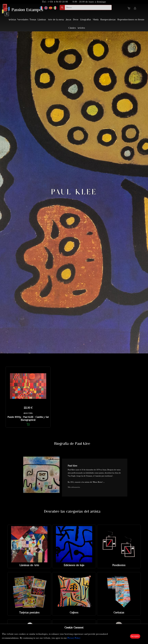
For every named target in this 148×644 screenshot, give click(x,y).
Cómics (72, 28)
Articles (81, 28)
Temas (33, 20)
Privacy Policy (74, 638)
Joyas (68, 20)
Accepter (135, 636)
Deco (76, 20)
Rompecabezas (108, 20)
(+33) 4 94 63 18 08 (58, 2)
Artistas (12, 20)
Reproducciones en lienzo (131, 20)
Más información (74, 487)
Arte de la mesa (56, 20)
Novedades (23, 20)
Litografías (86, 20)
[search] (88, 7)
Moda (96, 20)
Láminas (42, 20)
